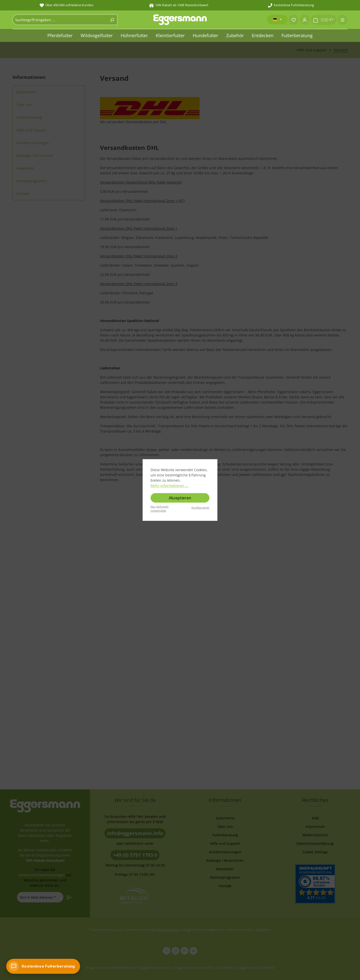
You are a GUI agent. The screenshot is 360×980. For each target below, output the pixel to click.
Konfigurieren (200, 507)
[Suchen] (112, 20)
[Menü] (343, 20)
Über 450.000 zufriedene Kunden (67, 5)
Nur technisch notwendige (160, 509)
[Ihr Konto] (305, 20)
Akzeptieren (180, 498)
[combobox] (60, 20)
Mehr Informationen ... (170, 486)
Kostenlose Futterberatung (291, 5)
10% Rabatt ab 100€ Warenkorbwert (179, 5)
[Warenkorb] (324, 20)
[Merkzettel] (294, 20)
